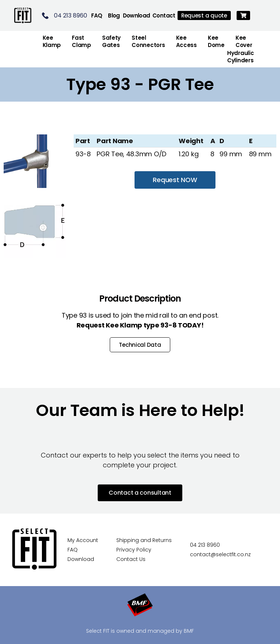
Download (137, 15)
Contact (164, 15)
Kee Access (186, 41)
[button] (243, 15)
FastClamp (81, 41)
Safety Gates (111, 41)
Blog (114, 15)
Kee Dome (216, 41)
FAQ (97, 15)
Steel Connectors (148, 41)
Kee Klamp (52, 41)
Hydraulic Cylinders (241, 57)
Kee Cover (244, 41)
